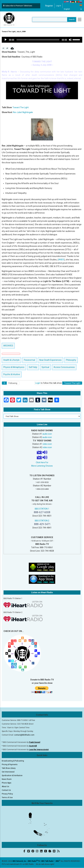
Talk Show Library (9, 768)
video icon (47, 444)
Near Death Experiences (50, 360)
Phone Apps (7, 783)
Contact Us (6, 790)
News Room (7, 779)
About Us (5, 787)
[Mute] (70, 40)
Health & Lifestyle (11, 360)
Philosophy (71, 360)
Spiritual (45, 367)
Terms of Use (7, 797)
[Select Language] (73, 9)
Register (49, 6)
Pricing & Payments (10, 765)
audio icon (47, 434)
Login (38, 383)
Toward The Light (21, 107)
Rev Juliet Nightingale (23, 112)
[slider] (38, 40)
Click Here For (42, 462)
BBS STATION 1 (42, 509)
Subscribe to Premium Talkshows (18, 6)
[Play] (6, 40)
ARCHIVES (8, 346)
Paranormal (29, 360)
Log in (59, 6)
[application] (42, 40)
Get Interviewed (8, 772)
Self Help (33, 367)
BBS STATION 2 (42, 521)
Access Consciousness (64, 367)
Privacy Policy (7, 794)
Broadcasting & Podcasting (13, 761)
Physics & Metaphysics (14, 367)
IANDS (61, 260)
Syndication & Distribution (12, 776)
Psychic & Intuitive (12, 374)
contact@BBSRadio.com (24, 735)
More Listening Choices (42, 466)
